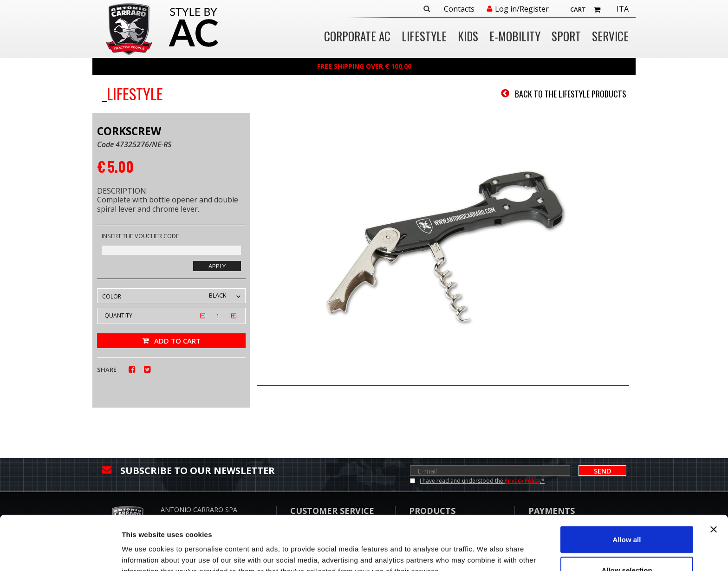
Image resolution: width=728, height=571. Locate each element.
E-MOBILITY (515, 37)
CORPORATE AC (357, 37)
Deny (627, 546)
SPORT (566, 37)
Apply (217, 266)
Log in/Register (522, 9)
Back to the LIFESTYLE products (571, 94)
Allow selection (627, 516)
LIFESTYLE (424, 37)
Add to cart (177, 341)
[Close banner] (714, 475)
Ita (623, 9)
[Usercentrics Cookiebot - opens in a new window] (60, 553)
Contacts (459, 9)
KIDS (468, 37)
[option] (443, 250)
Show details (487, 547)
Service (610, 37)
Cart (578, 9)
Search (427, 9)
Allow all (627, 485)
